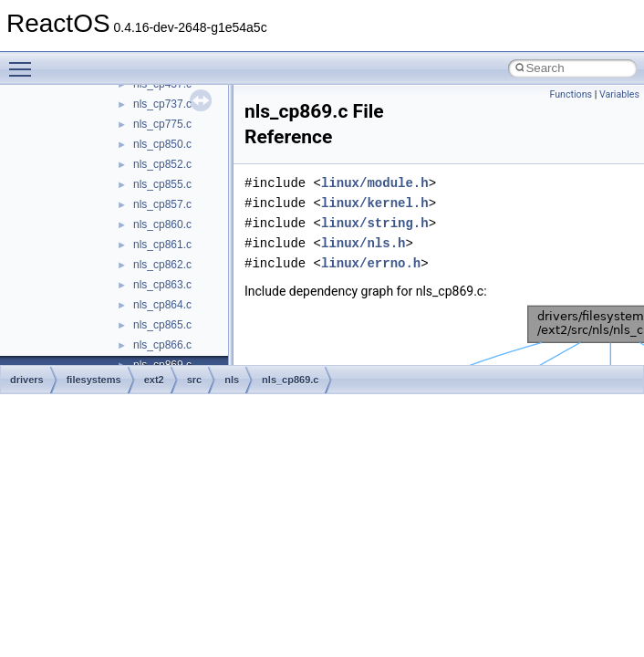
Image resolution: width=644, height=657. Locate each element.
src (195, 380)
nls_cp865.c (162, 325)
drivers (27, 380)
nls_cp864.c (162, 305)
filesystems (94, 380)
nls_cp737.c (162, 104)
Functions (571, 94)
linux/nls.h (363, 243)
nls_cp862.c (162, 265)
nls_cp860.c (162, 224)
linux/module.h (375, 183)
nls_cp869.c (290, 380)
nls (232, 380)
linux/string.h (375, 223)
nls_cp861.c (162, 245)
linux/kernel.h (375, 203)
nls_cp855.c (162, 184)
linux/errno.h (371, 263)
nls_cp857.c (162, 204)
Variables (619, 94)
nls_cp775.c (162, 124)
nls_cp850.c (162, 144)
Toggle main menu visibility (25, 61)
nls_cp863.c (162, 285)
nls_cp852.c (162, 164)
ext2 (154, 380)
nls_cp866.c (162, 345)
